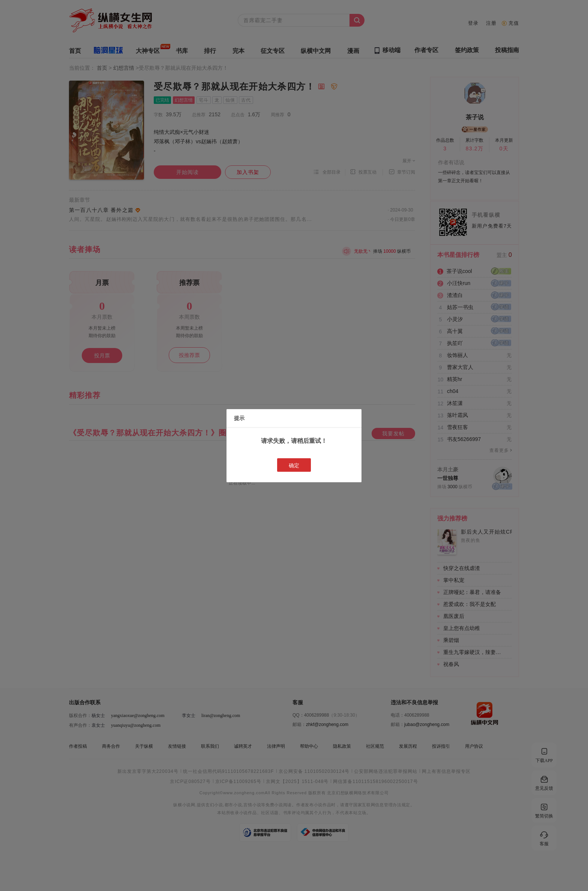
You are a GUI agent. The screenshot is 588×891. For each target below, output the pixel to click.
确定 (294, 465)
